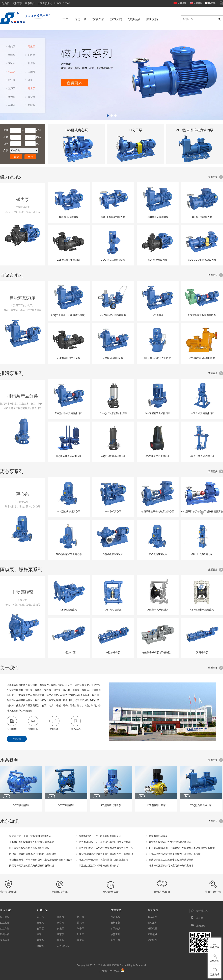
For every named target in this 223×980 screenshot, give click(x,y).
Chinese (182, 3)
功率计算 (115, 940)
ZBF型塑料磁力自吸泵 (69, 343)
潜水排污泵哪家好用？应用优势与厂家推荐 (171, 866)
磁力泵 (12, 46)
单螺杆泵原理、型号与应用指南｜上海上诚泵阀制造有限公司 (41, 860)
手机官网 (215, 947)
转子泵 (12, 80)
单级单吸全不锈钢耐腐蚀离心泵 (158, 497)
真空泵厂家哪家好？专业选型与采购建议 (170, 842)
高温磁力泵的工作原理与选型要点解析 (99, 866)
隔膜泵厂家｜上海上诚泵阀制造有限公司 (100, 836)
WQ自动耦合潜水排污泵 (69, 441)
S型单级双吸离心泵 (113, 539)
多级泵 (32, 72)
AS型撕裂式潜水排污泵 (158, 441)
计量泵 (32, 88)
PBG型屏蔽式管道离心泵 (69, 539)
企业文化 (5, 923)
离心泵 (12, 63)
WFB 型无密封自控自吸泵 (158, 343)
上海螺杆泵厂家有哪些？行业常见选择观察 (32, 842)
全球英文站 (202, 911)
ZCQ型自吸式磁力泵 (158, 202)
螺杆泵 (12, 55)
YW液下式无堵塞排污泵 (202, 441)
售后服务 (152, 923)
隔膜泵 (32, 46)
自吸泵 (32, 55)
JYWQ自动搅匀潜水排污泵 (113, 398)
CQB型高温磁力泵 (69, 202)
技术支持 (116, 19)
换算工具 (115, 934)
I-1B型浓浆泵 (69, 638)
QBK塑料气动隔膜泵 (158, 595)
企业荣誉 (5, 928)
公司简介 (5, 917)
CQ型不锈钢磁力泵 (202, 202)
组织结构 (5, 934)
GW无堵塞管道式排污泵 (158, 398)
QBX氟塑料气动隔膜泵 (202, 595)
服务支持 (152, 19)
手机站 (200, 918)
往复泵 (12, 105)
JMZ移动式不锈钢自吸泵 (113, 300)
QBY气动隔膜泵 (113, 595)
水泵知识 (115, 928)
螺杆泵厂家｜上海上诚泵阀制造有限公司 (30, 836)
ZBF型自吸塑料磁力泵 (69, 245)
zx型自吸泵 (158, 300)
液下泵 (12, 88)
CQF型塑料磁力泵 (158, 245)
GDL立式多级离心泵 (202, 539)
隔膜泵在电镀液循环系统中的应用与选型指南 (33, 854)
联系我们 (30, 3)
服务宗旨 (152, 917)
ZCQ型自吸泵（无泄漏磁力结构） (69, 300)
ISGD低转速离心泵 (158, 539)
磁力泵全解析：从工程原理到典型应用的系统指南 (105, 842)
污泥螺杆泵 (202, 638)
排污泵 (32, 63)
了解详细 (17, 739)
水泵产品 (98, 19)
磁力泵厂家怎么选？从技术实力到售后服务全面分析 (106, 848)
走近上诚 (5, 910)
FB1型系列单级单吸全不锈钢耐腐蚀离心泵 (202, 498)
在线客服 (215, 961)
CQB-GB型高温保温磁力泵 (202, 245)
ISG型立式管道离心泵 (69, 497)
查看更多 (213, 177)
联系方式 (5, 940)
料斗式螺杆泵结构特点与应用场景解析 (29, 848)
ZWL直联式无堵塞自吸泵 (202, 343)
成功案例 (152, 940)
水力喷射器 (63, 946)
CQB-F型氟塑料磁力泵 (113, 202)
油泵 (30, 80)
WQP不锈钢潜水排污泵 (113, 441)
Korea (212, 3)
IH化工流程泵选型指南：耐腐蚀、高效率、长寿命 (175, 854)
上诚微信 (201, 926)
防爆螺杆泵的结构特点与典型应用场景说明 (32, 866)
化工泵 (12, 72)
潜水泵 (12, 97)
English (198, 3)
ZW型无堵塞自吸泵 (113, 343)
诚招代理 (152, 928)
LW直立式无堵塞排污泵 (202, 398)
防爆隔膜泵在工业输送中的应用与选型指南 (171, 860)
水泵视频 (134, 19)
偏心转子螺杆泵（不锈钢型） (158, 638)
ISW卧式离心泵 (113, 497)
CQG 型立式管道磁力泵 (113, 245)
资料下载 (17, 3)
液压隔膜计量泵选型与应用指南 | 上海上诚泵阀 (103, 860)
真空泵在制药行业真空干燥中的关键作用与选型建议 (106, 854)
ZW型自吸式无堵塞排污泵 (69, 398)
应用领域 (152, 934)
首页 (66, 19)
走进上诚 (80, 19)
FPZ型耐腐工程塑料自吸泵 (202, 300)
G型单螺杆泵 (113, 638)
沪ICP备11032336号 (109, 971)
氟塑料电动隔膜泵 (158, 836)
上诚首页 (5, 3)
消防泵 (32, 105)
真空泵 (32, 97)
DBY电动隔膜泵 (69, 595)
